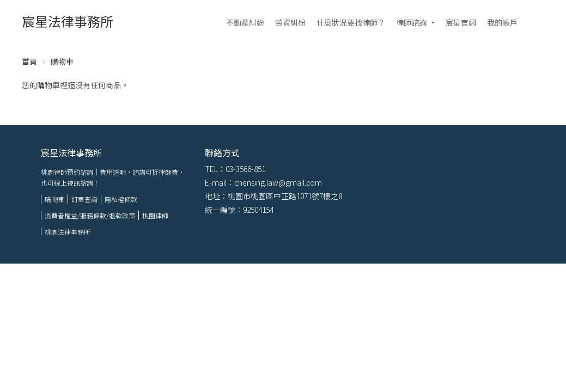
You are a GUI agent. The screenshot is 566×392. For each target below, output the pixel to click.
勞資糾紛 (290, 22)
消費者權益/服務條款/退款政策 (90, 215)
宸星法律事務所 (68, 21)
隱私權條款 (121, 199)
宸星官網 (461, 22)
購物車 (54, 199)
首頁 (29, 62)
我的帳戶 (502, 22)
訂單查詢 (84, 199)
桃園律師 (155, 215)
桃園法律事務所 (68, 232)
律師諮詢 (411, 22)
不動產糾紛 (245, 22)
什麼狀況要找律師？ (351, 22)
